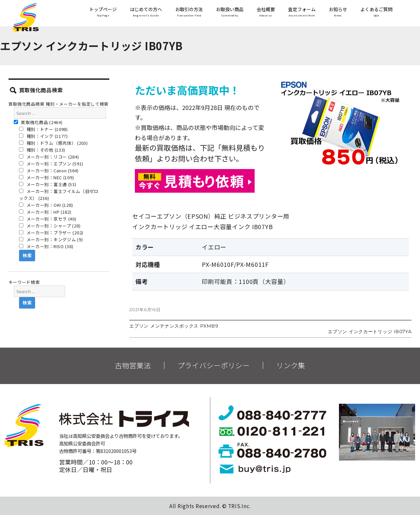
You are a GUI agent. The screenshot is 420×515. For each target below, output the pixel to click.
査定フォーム (302, 12)
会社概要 (266, 12)
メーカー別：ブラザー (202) (51, 233)
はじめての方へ (146, 12)
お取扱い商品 (230, 12)
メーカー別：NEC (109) (46, 177)
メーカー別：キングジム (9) (51, 239)
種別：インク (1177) (43, 136)
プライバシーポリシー (214, 365)
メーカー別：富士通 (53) (48, 184)
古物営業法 (133, 365)
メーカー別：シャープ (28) (50, 226)
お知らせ (338, 12)
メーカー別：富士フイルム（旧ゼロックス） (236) (59, 195)
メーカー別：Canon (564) (49, 171)
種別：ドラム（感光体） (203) (53, 143)
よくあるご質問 (376, 12)
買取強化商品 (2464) (38, 122)
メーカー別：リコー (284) (49, 157)
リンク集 (291, 365)
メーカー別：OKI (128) (46, 205)
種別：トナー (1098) (43, 129)
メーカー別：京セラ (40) (48, 219)
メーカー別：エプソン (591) (51, 164)
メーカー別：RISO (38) (46, 246)
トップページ (103, 12)
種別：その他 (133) (42, 150)
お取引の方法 (189, 12)
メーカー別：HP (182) (45, 212)
